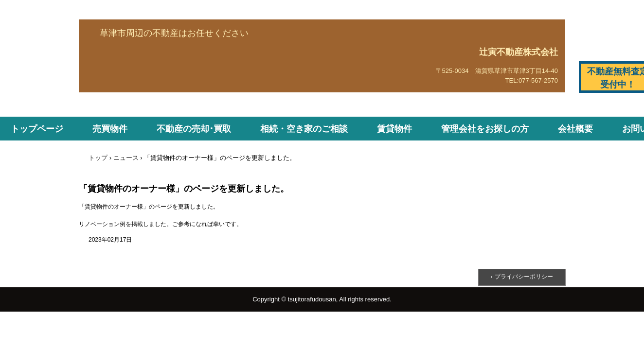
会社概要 (575, 129)
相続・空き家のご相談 (304, 129)
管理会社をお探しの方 (485, 129)
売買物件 (110, 129)
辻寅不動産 (115, 85)
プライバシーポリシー (524, 277)
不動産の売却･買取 (194, 129)
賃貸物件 (394, 129)
